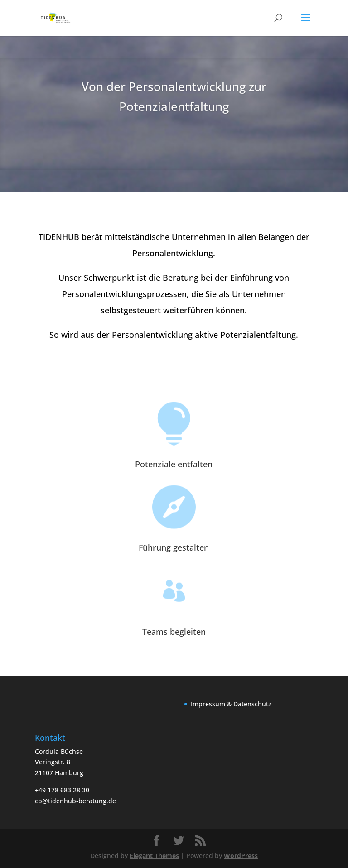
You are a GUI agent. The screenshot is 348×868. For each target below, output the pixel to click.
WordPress (241, 856)
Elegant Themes (154, 856)
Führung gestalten (174, 547)
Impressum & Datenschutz (231, 704)
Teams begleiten (174, 632)
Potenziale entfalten (174, 464)
